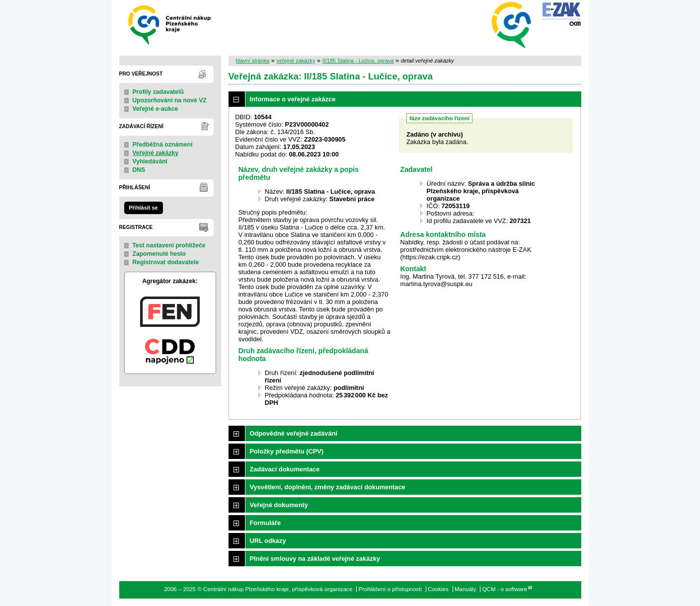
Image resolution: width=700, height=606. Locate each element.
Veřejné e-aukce (156, 109)
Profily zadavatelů (158, 92)
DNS (139, 170)
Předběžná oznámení (163, 145)
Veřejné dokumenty (279, 505)
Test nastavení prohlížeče (169, 245)
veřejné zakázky (296, 61)
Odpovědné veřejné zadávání (294, 433)
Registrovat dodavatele (166, 262)
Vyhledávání (150, 161)
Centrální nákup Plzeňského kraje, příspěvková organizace (170, 24)
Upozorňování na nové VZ (170, 100)
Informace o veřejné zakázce (293, 99)
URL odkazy (268, 541)
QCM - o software (505, 589)
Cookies (438, 589)
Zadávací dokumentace (285, 469)
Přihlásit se (143, 208)
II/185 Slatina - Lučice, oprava (358, 61)
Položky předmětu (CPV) (287, 451)
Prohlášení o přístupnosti (390, 589)
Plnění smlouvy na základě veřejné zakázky (315, 559)
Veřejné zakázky (156, 153)
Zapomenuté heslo (159, 254)
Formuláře (266, 523)
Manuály (466, 589)
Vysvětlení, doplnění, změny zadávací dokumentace (328, 487)
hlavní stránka (253, 61)
